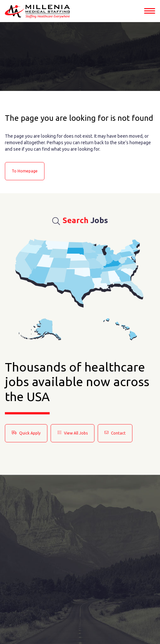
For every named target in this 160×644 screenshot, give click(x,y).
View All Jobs (73, 433)
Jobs (80, 221)
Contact (115, 433)
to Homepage (25, 171)
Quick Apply (26, 433)
